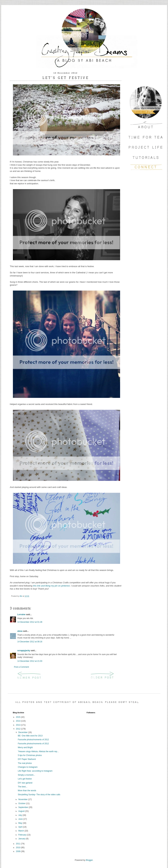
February (23, 835)
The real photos (25, 763)
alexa (20, 631)
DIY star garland (25, 783)
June (21, 819)
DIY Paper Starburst (27, 759)
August (22, 811)
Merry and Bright (25, 747)
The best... (23, 787)
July (20, 815)
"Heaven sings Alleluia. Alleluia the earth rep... (38, 751)
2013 (18, 725)
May (20, 823)
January (22, 839)
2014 (18, 721)
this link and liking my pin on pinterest (51, 586)
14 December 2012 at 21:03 (30, 661)
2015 (18, 717)
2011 (18, 844)
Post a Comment (22, 667)
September (23, 807)
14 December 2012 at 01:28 (30, 622)
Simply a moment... (26, 775)
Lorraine (21, 614)
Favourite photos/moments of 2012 (33, 740)
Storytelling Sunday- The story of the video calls (39, 795)
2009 (18, 851)
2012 (18, 729)
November (23, 799)
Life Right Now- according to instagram (35, 771)
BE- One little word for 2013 (30, 736)
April (21, 827)
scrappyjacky (24, 651)
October (22, 803)
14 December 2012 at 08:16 (30, 642)
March (21, 831)
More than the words (27, 791)
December (23, 732)
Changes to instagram (28, 767)
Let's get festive (25, 779)
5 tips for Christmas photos (30, 755)
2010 (18, 848)
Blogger (89, 860)
